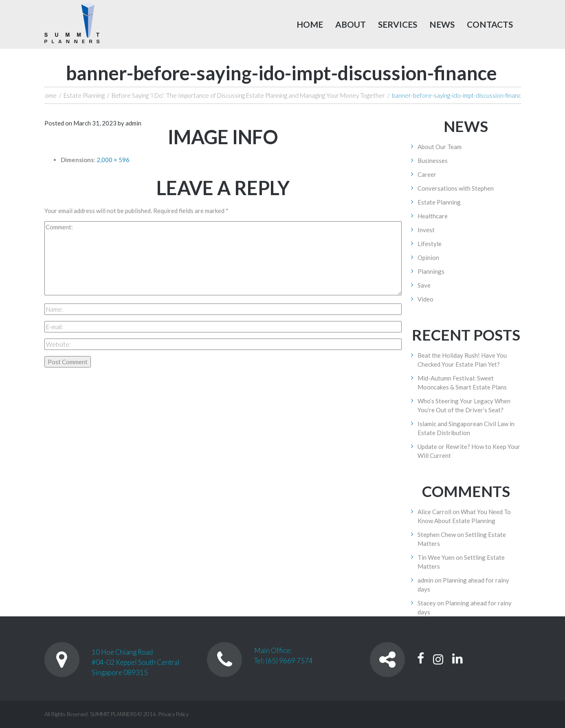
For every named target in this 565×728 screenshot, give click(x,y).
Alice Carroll (434, 512)
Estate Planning (84, 95)
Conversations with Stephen (456, 188)
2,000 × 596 (113, 160)
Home (310, 24)
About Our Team (440, 147)
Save (424, 285)
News (442, 24)
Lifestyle (430, 244)
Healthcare (433, 216)
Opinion (428, 257)
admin (133, 123)
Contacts (490, 24)
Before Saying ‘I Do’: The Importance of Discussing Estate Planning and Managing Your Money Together (248, 95)
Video (425, 299)
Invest (426, 230)
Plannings (431, 271)
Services (398, 24)
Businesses (433, 161)
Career (427, 174)
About (351, 24)
